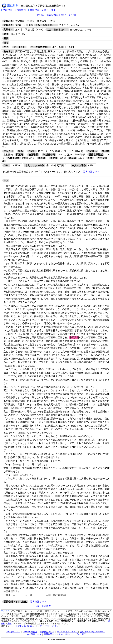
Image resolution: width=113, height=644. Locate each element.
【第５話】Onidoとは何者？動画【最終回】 (56, 15)
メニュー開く (49, 10)
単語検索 (35, 10)
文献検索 (8, 10)
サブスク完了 (80, 634)
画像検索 (21, 10)
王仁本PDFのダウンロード (93, 632)
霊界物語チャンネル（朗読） (57, 634)
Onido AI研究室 (30, 632)
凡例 (9, 623)
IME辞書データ (34, 634)
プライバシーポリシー (50, 626)
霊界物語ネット (91, 172)
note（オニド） (13, 632)
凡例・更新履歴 (43, 606)
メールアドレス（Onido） (24, 626)
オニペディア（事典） (67, 632)
